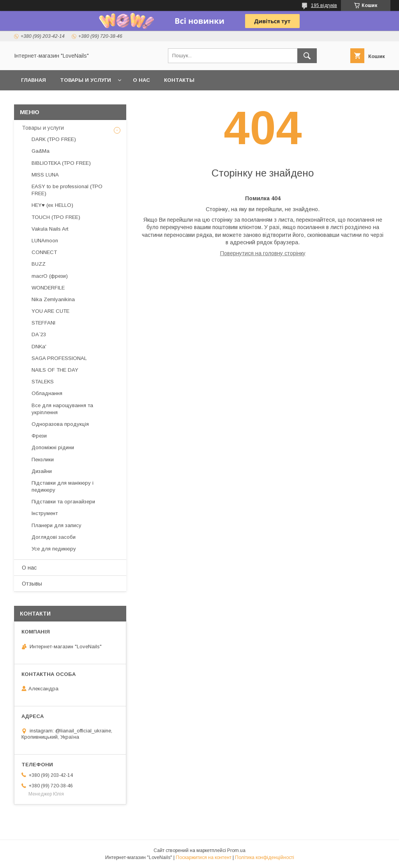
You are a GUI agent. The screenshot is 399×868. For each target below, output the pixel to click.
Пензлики (43, 460)
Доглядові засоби (54, 537)
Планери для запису (56, 525)
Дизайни (42, 471)
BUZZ (39, 264)
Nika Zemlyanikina (53, 299)
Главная (34, 80)
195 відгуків (324, 5)
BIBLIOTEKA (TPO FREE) (61, 163)
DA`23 (39, 334)
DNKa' (39, 347)
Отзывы (32, 584)
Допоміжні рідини (53, 447)
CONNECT (44, 252)
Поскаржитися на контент (204, 857)
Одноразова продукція (60, 424)
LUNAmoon (45, 241)
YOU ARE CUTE (50, 311)
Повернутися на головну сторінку (263, 253)
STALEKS (43, 382)
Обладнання (47, 393)
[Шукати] (307, 56)
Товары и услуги (86, 80)
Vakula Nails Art (50, 229)
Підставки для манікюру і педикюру (63, 486)
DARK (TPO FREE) (54, 139)
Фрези (39, 436)
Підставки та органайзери (63, 502)
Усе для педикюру (54, 549)
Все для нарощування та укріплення (62, 409)
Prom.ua (236, 850)
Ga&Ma (41, 151)
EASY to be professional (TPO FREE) (67, 190)
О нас (141, 80)
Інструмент (45, 513)
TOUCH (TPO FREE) (56, 217)
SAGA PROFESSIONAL (59, 358)
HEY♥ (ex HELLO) (52, 205)
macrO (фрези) (50, 276)
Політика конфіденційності (265, 857)
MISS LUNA (45, 175)
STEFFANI (43, 323)
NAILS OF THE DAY (55, 370)
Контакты (179, 80)
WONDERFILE (48, 288)
